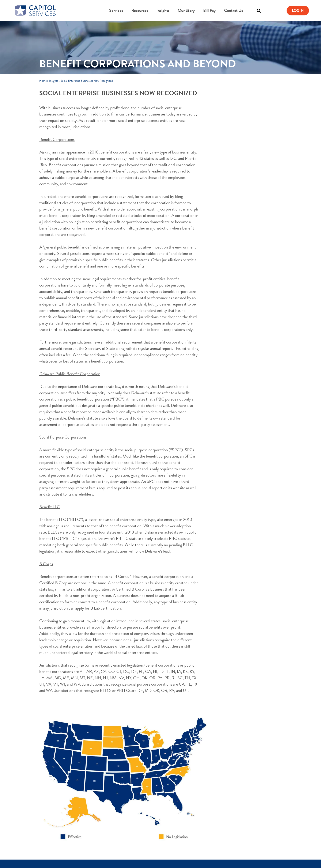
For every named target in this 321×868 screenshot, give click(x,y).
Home (43, 81)
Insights (163, 10)
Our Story (186, 10)
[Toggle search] (259, 11)
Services (116, 10)
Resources (140, 10)
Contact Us (233, 10)
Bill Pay (209, 10)
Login (298, 11)
